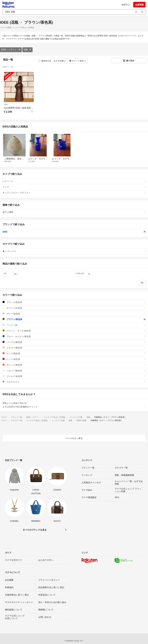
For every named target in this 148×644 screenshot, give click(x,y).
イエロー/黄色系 (74, 348)
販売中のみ (45, 61)
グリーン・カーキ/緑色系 (74, 331)
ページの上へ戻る (74, 438)
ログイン (126, 5)
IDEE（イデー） (11, 50)
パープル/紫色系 (74, 342)
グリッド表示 (77, 61)
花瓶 (27, 50)
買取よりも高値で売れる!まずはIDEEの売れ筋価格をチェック (74, 405)
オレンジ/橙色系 (74, 365)
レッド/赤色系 (74, 359)
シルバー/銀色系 (74, 371)
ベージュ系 (74, 325)
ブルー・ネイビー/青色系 (74, 336)
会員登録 (139, 5)
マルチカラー (74, 382)
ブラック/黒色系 (74, 302)
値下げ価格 (74, 212)
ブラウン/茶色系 (74, 319)
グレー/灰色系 (74, 314)
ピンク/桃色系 (74, 353)
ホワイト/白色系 (74, 308)
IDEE (74, 232)
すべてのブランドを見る (35, 530)
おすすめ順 (60, 61)
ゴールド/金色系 (74, 376)
